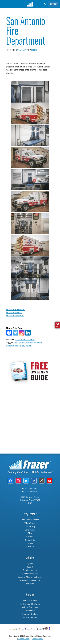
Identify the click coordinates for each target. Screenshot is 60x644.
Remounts (30, 584)
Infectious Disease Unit (30, 580)
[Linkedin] (28, 333)
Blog (30, 533)
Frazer (34, 50)
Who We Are (30, 523)
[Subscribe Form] (30, 415)
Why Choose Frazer (30, 520)
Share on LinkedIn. (15, 316)
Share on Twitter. (14, 313)
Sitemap (30, 547)
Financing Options (30, 614)
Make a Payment (30, 617)
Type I (28, 346)
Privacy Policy (24, 639)
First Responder (30, 570)
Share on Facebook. (15, 309)
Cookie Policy (37, 639)
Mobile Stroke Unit (30, 574)
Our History (30, 526)
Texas (21, 346)
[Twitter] (15, 333)
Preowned (30, 611)
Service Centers (30, 600)
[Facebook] (9, 333)
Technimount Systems (30, 604)
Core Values (30, 530)
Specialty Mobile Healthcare (30, 577)
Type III (30, 567)
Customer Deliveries (25, 340)
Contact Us (30, 540)
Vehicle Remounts (30, 607)
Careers (30, 537)
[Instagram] (22, 333)
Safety (30, 543)
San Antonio (19, 343)
